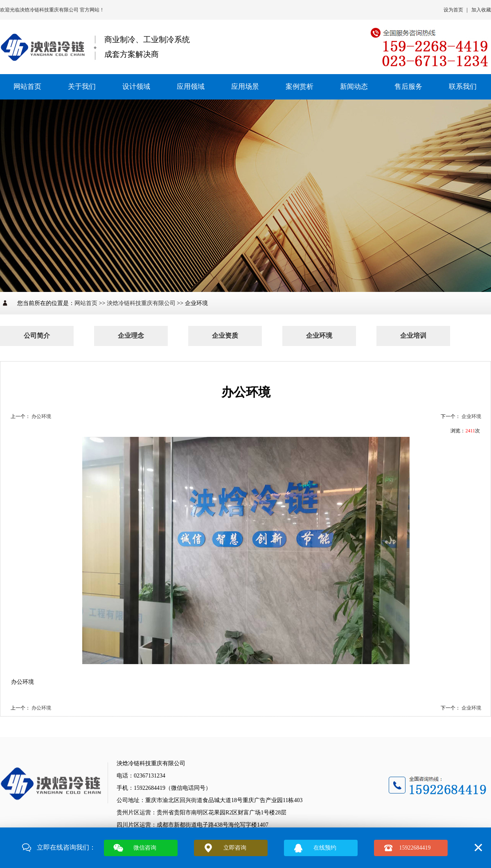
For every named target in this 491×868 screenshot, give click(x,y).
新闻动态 (354, 87)
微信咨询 (145, 848)
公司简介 (37, 336)
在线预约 (325, 848)
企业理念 (131, 336)
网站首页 (27, 87)
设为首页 (453, 10)
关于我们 (82, 87)
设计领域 (136, 87)
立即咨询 (235, 848)
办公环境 (41, 416)
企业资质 (225, 336)
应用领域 (191, 87)
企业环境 (319, 336)
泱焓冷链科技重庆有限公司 (50, 10)
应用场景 (245, 87)
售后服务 (408, 87)
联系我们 (463, 87)
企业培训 (413, 336)
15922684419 (415, 848)
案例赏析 (300, 87)
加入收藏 (481, 10)
